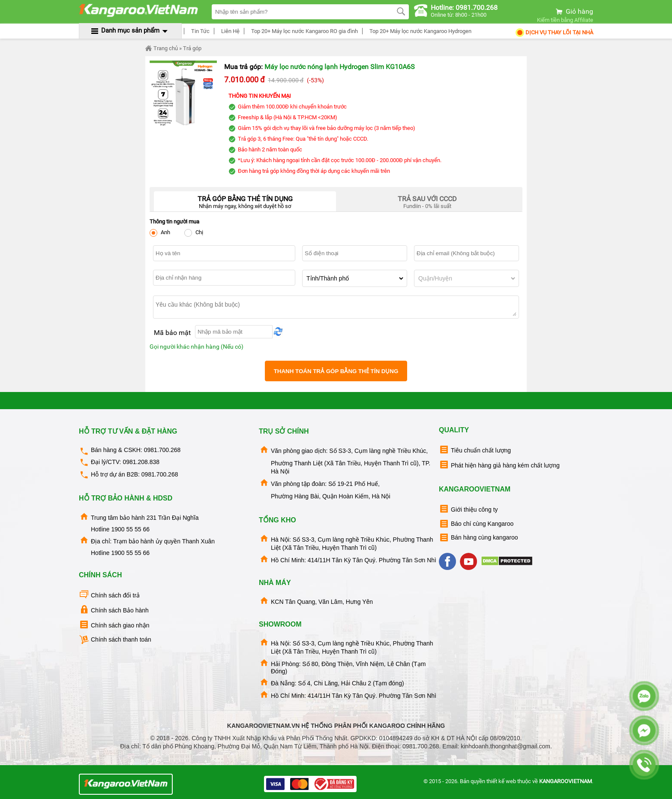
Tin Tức (199, 31)
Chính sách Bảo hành (114, 610)
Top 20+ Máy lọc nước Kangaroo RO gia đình (303, 31)
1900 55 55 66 (130, 529)
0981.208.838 (141, 462)
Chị (194, 233)
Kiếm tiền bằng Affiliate (565, 20)
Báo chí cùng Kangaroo (476, 524)
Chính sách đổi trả (109, 595)
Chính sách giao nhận (114, 625)
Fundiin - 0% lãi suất (427, 200)
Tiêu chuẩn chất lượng (475, 450)
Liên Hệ (229, 31)
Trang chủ (162, 48)
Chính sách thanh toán (115, 640)
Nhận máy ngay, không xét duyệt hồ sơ (245, 200)
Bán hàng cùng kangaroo (478, 538)
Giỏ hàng (574, 11)
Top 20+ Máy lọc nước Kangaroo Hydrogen (419, 31)
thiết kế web (501, 781)
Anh (160, 233)
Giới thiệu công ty (468, 509)
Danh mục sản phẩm (130, 30)
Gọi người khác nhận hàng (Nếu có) (196, 347)
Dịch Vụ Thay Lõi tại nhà (554, 32)
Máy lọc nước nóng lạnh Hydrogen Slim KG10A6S (340, 67)
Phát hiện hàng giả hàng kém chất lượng (499, 465)
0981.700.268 (162, 450)
